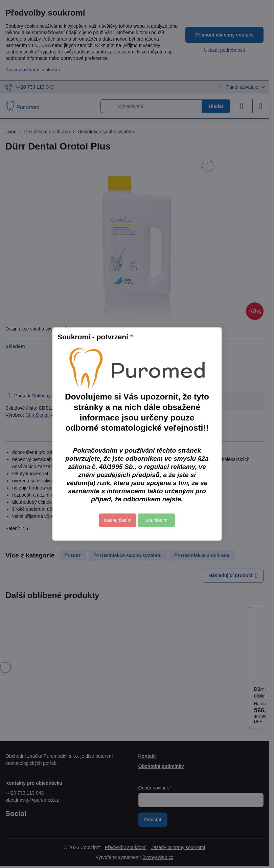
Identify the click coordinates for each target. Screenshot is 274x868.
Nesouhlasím (118, 520)
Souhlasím (156, 520)
